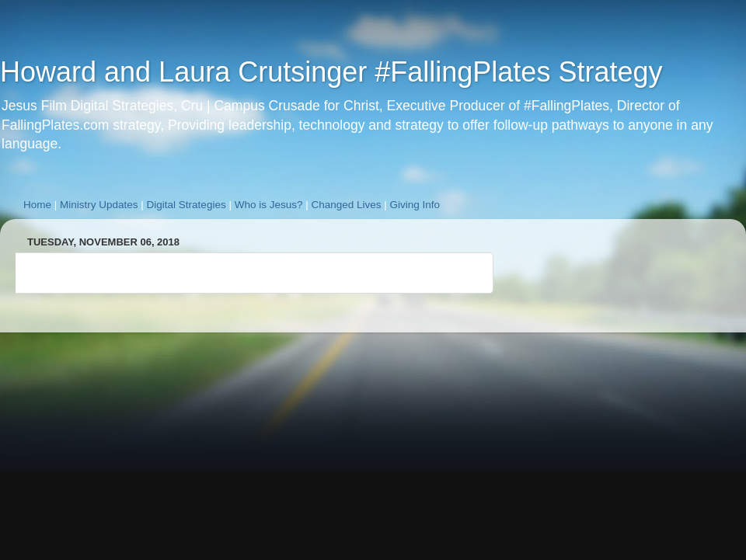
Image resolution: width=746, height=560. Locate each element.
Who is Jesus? (269, 205)
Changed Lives (346, 205)
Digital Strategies (186, 205)
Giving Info (415, 205)
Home (37, 205)
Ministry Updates (99, 205)
